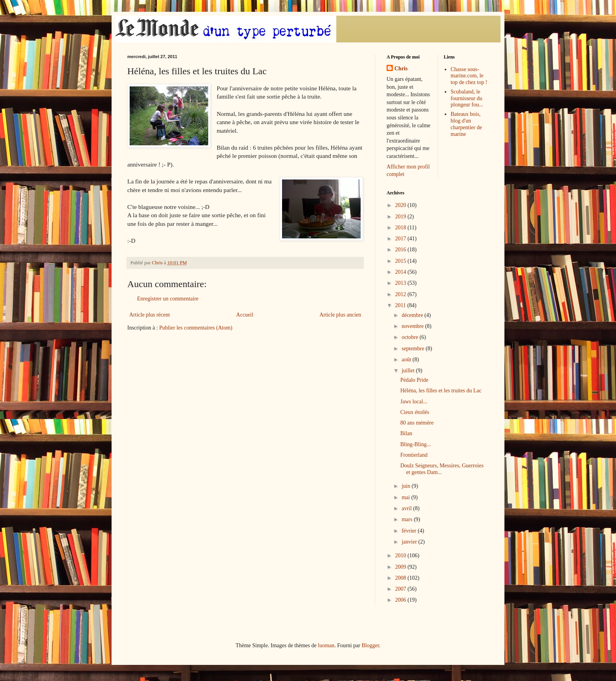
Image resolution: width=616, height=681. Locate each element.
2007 (401, 589)
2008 (401, 578)
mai (406, 497)
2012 (401, 294)
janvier (410, 542)
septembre (413, 349)
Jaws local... (414, 402)
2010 (401, 556)
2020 (401, 205)
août (407, 360)
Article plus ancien (340, 315)
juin (406, 486)
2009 (401, 567)
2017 (401, 239)
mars (408, 519)
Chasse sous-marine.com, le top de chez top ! (469, 76)
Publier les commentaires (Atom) (196, 328)
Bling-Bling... (415, 444)
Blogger (370, 645)
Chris (401, 69)
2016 (401, 250)
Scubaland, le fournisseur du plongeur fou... (467, 98)
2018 (401, 228)
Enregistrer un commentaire (168, 299)
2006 (401, 600)
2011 (401, 305)
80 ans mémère (417, 423)
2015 (401, 261)
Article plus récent (149, 315)
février (410, 531)
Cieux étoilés (415, 412)
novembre (413, 326)
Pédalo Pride (414, 380)
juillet (409, 371)
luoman (326, 645)
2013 (401, 283)
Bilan (406, 433)
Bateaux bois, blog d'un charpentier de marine (466, 124)
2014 (401, 272)
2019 (401, 217)
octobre (410, 337)
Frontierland (414, 455)
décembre (413, 315)
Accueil (245, 315)
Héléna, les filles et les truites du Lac (441, 391)
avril (407, 508)
